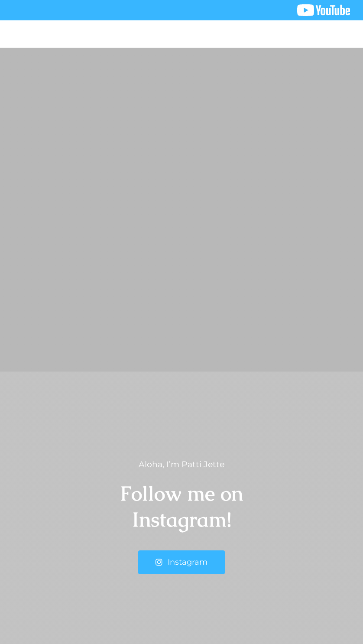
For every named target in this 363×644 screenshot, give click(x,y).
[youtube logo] (324, 8)
